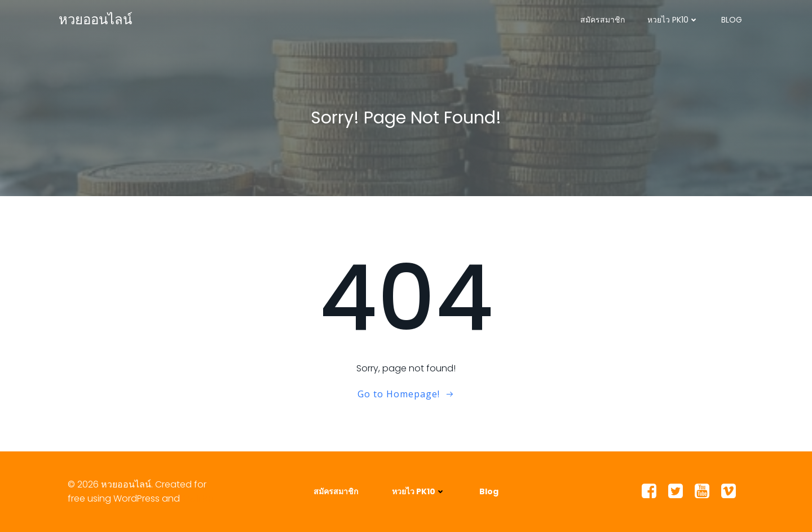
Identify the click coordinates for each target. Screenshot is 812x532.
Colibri (198, 498)
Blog (732, 20)
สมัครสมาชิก (603, 20)
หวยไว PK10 (673, 20)
